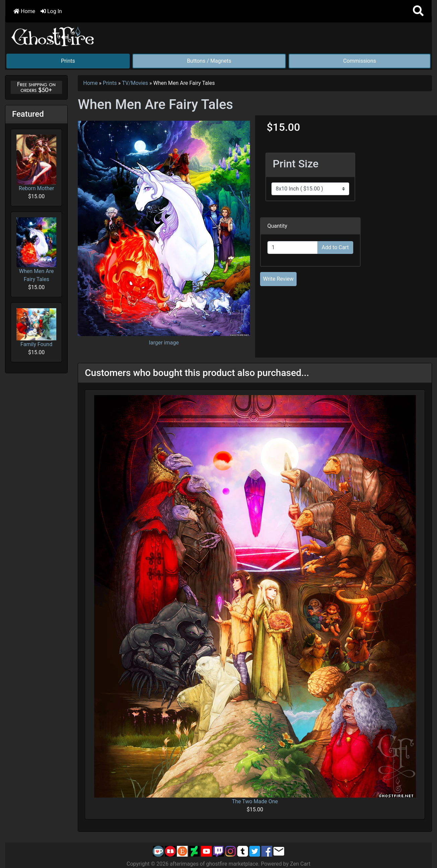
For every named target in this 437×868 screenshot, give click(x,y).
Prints (68, 61)
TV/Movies (135, 83)
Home (24, 11)
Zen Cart (300, 864)
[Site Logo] (53, 35)
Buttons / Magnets (209, 61)
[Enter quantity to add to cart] (293, 248)
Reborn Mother (36, 163)
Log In (51, 11)
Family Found (36, 328)
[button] (418, 11)
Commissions (360, 61)
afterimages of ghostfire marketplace (214, 864)
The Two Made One (255, 801)
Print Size (296, 164)
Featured (28, 114)
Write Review (278, 279)
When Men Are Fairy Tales (36, 250)
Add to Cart (335, 247)
